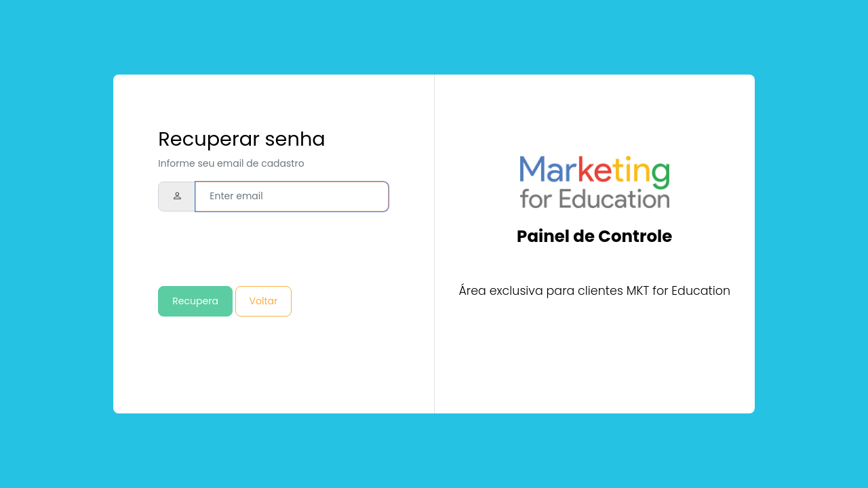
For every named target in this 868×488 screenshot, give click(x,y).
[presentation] (261, 249)
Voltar (264, 301)
